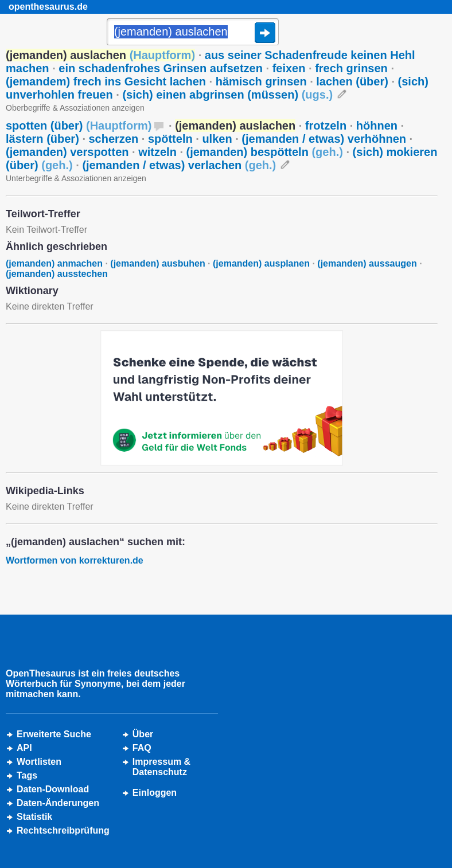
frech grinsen (351, 68)
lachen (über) (352, 81)
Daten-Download (53, 789)
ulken (217, 139)
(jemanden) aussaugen (367, 263)
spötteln (170, 139)
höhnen (377, 126)
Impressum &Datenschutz (161, 767)
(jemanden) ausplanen (261, 263)
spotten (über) (79, 126)
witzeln (157, 152)
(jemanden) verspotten (67, 152)
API (24, 748)
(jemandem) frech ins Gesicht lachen (106, 81)
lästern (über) (42, 139)
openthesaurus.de (48, 7)
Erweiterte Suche (54, 734)
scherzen (114, 139)
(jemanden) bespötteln (265, 152)
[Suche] (193, 33)
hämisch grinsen (261, 81)
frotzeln (326, 126)
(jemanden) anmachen (54, 263)
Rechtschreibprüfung (63, 830)
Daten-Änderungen (58, 803)
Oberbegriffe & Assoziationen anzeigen (75, 108)
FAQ (142, 748)
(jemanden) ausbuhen (157, 263)
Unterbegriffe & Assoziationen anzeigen (76, 178)
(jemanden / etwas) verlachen (179, 165)
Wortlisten (39, 762)
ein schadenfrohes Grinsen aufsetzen (161, 68)
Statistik (34, 817)
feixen (289, 68)
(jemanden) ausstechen (57, 274)
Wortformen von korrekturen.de (75, 560)
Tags (27, 775)
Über (143, 734)
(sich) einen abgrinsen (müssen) (227, 95)
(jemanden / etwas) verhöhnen (324, 139)
